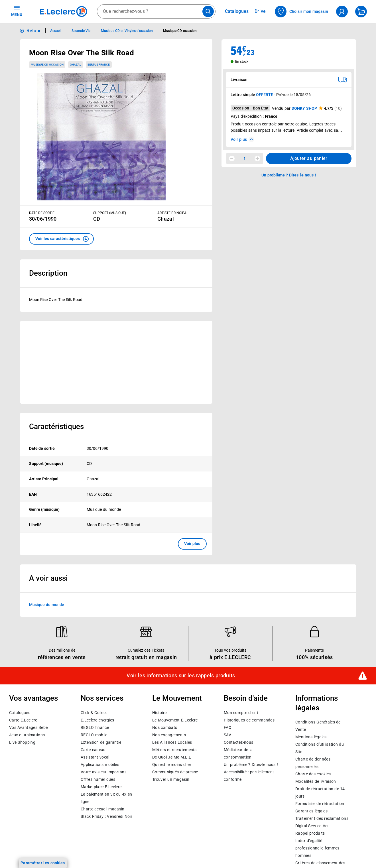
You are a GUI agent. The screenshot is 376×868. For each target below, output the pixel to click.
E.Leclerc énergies (97, 720)
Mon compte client (241, 713)
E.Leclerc (101, 787)
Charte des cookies (313, 774)
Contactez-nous (238, 742)
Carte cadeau (93, 750)
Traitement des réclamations (322, 819)
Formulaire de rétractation (320, 804)
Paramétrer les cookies (43, 863)
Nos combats (165, 727)
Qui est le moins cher (172, 765)
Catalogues (20, 713)
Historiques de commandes (249, 720)
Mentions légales (311, 737)
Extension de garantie (101, 742)
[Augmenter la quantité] (257, 158)
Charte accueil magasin (102, 809)
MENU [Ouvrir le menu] (17, 11)
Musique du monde (47, 604)
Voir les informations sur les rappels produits (181, 676)
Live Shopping (22, 742)
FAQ (228, 727)
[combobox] (156, 11)
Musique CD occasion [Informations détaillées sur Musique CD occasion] (180, 31)
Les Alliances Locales (172, 742)
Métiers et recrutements (174, 750)
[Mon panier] (361, 12)
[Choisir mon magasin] (302, 12)
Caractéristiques (56, 426)
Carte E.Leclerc (23, 720)
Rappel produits (310, 834)
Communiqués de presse (175, 772)
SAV (227, 735)
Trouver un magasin (171, 779)
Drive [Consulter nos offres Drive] (260, 11)
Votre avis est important (103, 772)
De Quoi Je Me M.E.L (172, 757)
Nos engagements (169, 735)
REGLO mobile (94, 735)
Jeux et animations (27, 735)
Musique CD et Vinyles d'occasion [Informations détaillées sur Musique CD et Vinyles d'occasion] (127, 31)
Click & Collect (94, 713)
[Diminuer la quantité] (232, 158)
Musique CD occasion (47, 65)
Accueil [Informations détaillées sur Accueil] (56, 31)
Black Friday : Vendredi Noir (106, 816)
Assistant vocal (95, 757)
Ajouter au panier (309, 158)
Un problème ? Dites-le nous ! (251, 765)
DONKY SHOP (304, 108)
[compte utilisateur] (342, 12)
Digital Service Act (312, 826)
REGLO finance (95, 727)
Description (48, 273)
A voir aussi (48, 578)
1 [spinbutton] (245, 158)
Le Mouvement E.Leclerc (175, 720)
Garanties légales (311, 811)
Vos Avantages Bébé (28, 727)
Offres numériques (98, 779)
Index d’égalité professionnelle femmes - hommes (319, 848)
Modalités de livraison (316, 782)
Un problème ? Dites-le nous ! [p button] (289, 175)
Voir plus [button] (192, 544)
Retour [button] (34, 31)
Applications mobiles (100, 765)
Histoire (159, 713)
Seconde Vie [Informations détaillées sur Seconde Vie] (81, 31)
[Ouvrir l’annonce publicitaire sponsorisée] (116, 362)
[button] (61, 239)
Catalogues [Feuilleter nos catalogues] (237, 11)
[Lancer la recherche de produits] (208, 11)
